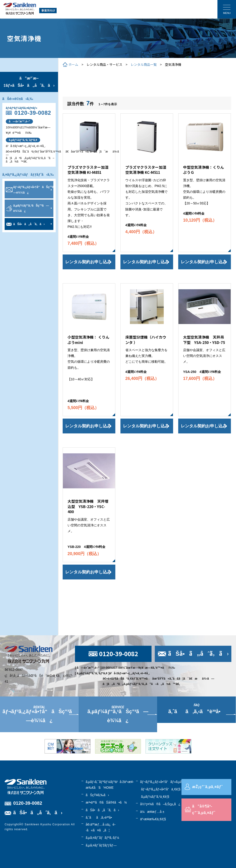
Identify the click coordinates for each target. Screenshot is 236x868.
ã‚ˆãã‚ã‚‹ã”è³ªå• (196, 711)
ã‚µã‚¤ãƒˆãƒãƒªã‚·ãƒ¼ (102, 838)
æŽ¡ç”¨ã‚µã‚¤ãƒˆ (207, 787)
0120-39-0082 (33, 113)
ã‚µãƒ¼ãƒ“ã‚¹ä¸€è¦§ (155, 797)
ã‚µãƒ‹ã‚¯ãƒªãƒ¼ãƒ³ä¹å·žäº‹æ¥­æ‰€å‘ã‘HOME (110, 785)
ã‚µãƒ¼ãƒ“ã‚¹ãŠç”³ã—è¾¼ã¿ (31, 208)
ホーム (73, 64)
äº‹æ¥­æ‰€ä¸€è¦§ (153, 819)
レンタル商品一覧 (144, 64)
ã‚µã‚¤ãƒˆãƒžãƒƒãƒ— (101, 845)
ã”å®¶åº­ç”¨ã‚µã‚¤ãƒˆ (204, 810)
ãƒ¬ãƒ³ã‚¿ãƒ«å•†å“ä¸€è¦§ (161, 789)
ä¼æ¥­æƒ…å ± (152, 812)
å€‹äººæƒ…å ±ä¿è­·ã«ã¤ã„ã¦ (101, 827)
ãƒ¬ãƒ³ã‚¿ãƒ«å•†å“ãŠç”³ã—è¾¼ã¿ (33, 190)
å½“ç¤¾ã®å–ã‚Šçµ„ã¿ (160, 804)
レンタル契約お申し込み (88, 262)
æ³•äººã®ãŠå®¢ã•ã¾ (106, 802)
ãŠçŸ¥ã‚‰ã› (97, 795)
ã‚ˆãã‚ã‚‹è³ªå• (100, 817)
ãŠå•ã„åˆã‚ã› (29, 224)
